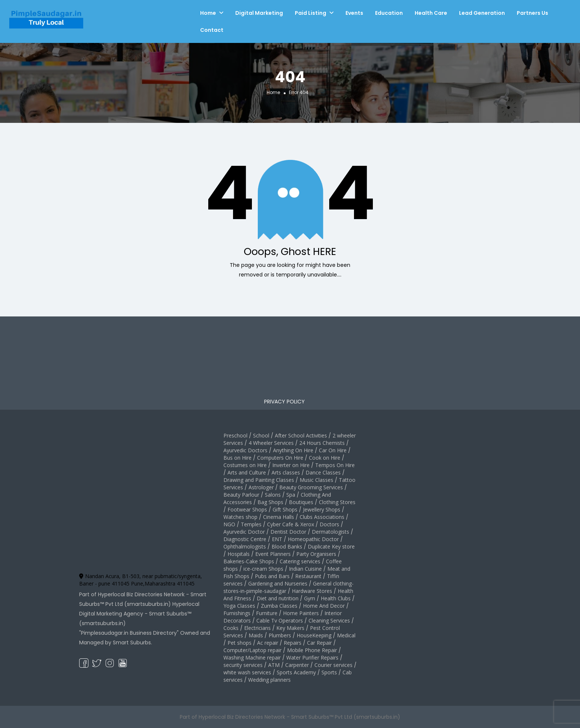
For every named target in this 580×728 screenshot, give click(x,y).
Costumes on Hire (245, 465)
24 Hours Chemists (322, 443)
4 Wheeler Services (271, 443)
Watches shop (240, 517)
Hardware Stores (312, 591)
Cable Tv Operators (280, 620)
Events (354, 13)
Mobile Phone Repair (312, 650)
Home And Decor (324, 606)
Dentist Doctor (288, 532)
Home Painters (301, 613)
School (261, 435)
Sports (329, 672)
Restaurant (308, 576)
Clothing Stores (337, 502)
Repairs (293, 643)
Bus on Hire (237, 458)
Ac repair (268, 643)
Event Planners (273, 554)
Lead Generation (482, 13)
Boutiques (301, 502)
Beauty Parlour (241, 495)
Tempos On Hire (335, 465)
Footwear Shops (247, 509)
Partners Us (532, 13)
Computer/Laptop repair (252, 650)
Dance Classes (323, 472)
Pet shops (240, 643)
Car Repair (319, 643)
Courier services (333, 665)
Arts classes (286, 472)
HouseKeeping (314, 635)
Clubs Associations (322, 517)
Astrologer (261, 487)
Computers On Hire (280, 458)
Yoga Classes (239, 606)
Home (208, 13)
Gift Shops (285, 509)
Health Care (431, 13)
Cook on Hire (325, 458)
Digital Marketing (259, 13)
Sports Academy (296, 672)
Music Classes (316, 480)
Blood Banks (287, 546)
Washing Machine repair (252, 657)
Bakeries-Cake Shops (249, 561)
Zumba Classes (279, 606)
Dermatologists (331, 532)
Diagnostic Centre (245, 539)
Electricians (257, 628)
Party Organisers (316, 554)
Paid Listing (311, 13)
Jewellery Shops (322, 509)
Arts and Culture (247, 472)
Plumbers (280, 635)
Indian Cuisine (305, 569)
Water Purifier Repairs (312, 657)
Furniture (267, 613)
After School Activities (301, 435)
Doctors (329, 524)
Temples (251, 524)
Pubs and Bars (272, 576)
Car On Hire (333, 450)
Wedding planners (269, 680)
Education (389, 13)
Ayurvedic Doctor (244, 532)
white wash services (247, 672)
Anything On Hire (293, 450)
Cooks (231, 628)
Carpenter (297, 665)
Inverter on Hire (291, 465)
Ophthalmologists (245, 546)
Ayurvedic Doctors (245, 450)
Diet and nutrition (278, 598)
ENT (277, 539)
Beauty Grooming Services (311, 487)
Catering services (300, 561)
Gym (310, 598)
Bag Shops (270, 502)
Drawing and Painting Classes (259, 480)
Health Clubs (336, 598)
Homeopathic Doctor (313, 539)
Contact (212, 30)
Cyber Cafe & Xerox (291, 524)
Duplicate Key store (331, 546)
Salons (273, 495)
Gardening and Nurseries (278, 583)
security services (243, 665)
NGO (229, 524)
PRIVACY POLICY (284, 402)
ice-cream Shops (263, 569)
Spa (291, 495)
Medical (346, 635)
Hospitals (239, 554)
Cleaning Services (329, 620)
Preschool (235, 435)
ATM (274, 665)
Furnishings (237, 613)
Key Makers (290, 628)
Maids (256, 635)
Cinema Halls (279, 517)
